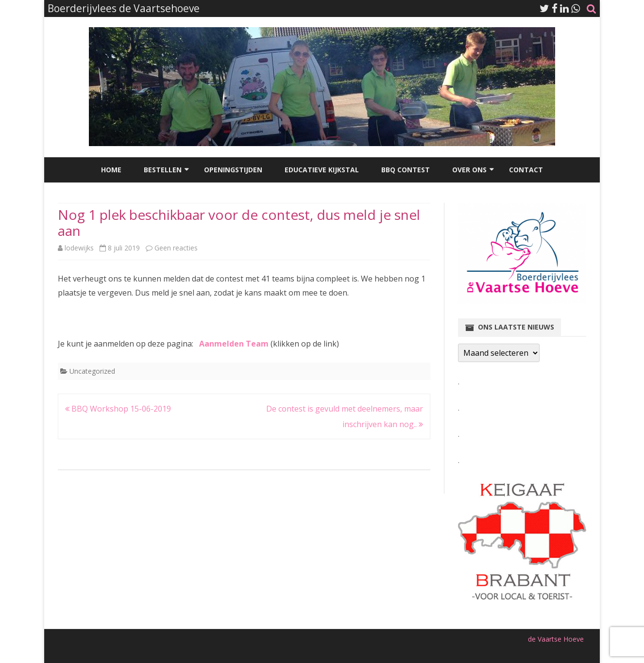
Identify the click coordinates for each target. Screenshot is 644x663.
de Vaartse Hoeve (556, 639)
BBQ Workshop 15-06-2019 (118, 409)
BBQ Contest (406, 170)
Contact (526, 170)
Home (111, 170)
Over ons (469, 170)
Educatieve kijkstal (322, 170)
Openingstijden (233, 170)
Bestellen (163, 170)
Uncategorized (92, 371)
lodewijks (79, 248)
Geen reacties (176, 248)
